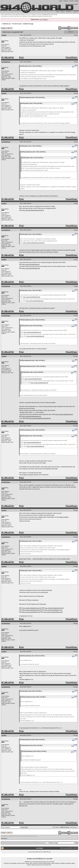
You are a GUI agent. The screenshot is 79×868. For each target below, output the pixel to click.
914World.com (7, 24)
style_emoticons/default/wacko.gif (31, 416)
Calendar (76, 12)
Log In (41, 20)
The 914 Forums (17, 24)
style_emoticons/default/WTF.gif (31, 612)
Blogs (77, 1)
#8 (77, 286)
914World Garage (28, 24)
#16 (77, 623)
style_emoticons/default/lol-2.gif (53, 610)
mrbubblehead (6, 62)
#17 (77, 652)
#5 (77, 203)
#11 (77, 426)
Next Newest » (74, 827)
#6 (77, 230)
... (39, 856)
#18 (77, 687)
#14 (77, 537)
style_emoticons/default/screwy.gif (32, 608)
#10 (77, 356)
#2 (77, 62)
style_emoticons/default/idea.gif (31, 268)
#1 (77, 35)
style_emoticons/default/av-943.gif (32, 610)
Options (71, 32)
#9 (77, 316)
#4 (77, 142)
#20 (77, 799)
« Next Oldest (56, 827)
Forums (66, 1)
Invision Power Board (33, 852)
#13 (77, 510)
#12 (77, 482)
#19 (77, 735)
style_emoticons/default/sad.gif (31, 264)
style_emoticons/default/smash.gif (54, 608)
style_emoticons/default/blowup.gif (53, 612)
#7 (77, 260)
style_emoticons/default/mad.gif (64, 414)
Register (45, 20)
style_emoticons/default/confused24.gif (33, 210)
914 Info (72, 1)
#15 (77, 566)
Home (61, 1)
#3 (77, 93)
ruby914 (4, 35)
